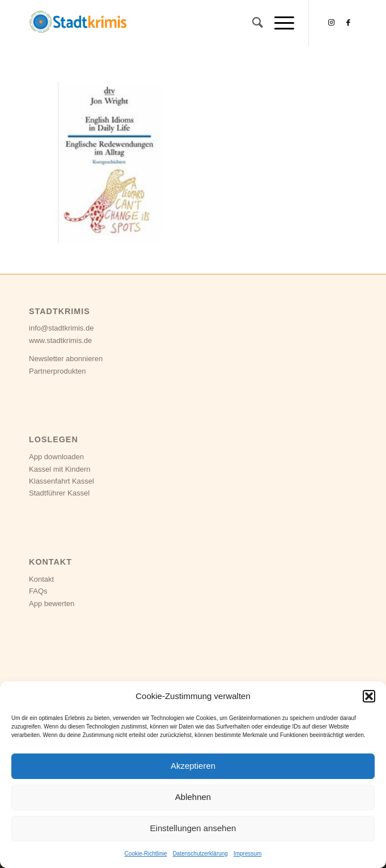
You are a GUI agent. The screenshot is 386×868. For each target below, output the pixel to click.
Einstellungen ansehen (193, 828)
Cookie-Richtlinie (146, 854)
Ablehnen (193, 797)
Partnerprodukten (57, 371)
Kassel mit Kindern (60, 469)
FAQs (38, 591)
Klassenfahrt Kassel (61, 481)
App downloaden (56, 457)
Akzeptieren (193, 766)
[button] (369, 696)
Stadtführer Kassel (59, 493)
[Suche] (252, 23)
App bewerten (52, 604)
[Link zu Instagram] (332, 23)
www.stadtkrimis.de (60, 340)
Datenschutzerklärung (200, 854)
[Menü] (279, 23)
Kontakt (41, 579)
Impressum (247, 854)
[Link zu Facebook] (349, 23)
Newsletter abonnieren (66, 359)
